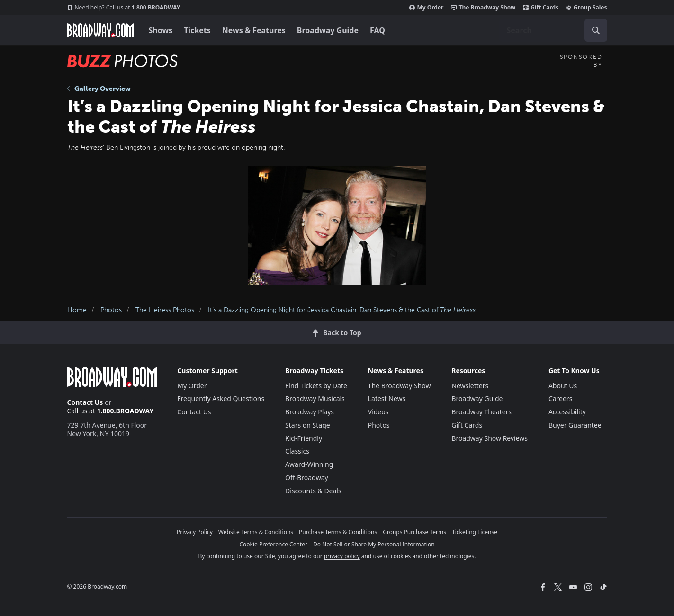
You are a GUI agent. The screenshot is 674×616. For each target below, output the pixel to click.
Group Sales (586, 8)
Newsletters (470, 386)
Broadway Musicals (315, 398)
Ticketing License (475, 532)
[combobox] (553, 30)
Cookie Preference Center (273, 544)
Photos (111, 310)
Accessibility (567, 412)
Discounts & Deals (313, 491)
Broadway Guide (328, 30)
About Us (563, 386)
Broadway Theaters (481, 412)
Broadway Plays (310, 412)
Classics (297, 451)
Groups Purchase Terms (414, 532)
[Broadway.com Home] (100, 30)
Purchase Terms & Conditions (338, 532)
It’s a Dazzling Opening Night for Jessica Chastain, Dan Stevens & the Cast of (342, 310)
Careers (560, 398)
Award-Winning (309, 464)
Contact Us (85, 402)
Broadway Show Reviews (490, 438)
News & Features (254, 30)
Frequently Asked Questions (221, 398)
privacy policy (342, 556)
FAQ (377, 30)
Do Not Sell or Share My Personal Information (374, 544)
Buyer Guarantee (575, 425)
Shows (161, 30)
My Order (426, 8)
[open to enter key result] (596, 30)
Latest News (387, 398)
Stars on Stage (308, 425)
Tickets (197, 30)
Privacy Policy (195, 532)
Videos (378, 412)
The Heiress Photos (165, 310)
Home (77, 310)
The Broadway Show (483, 8)
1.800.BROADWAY (124, 8)
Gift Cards (541, 8)
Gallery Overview (99, 89)
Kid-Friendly (304, 438)
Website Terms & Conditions (256, 532)
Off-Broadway (307, 478)
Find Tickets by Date (316, 386)
